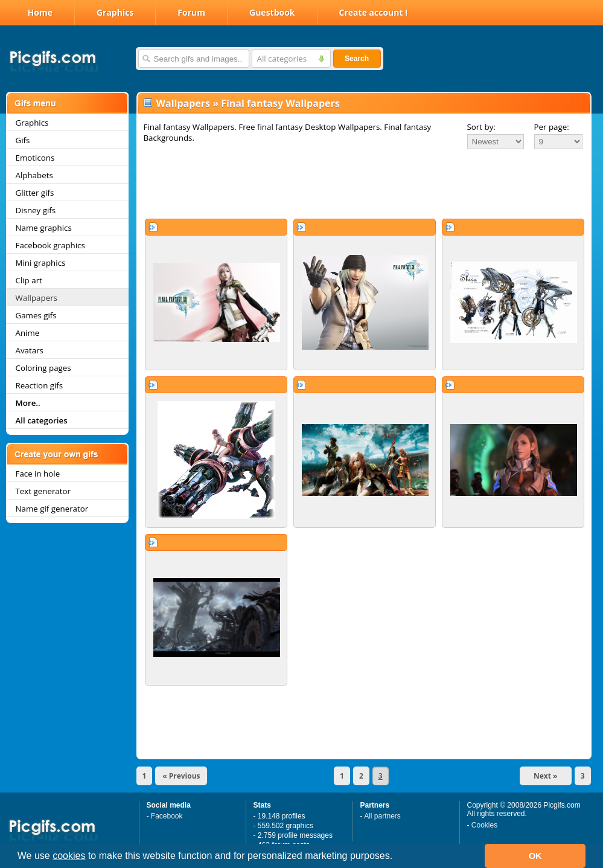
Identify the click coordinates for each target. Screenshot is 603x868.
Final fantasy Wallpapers (280, 103)
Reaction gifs (40, 385)
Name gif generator (52, 509)
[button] (397, 857)
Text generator (43, 491)
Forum (191, 12)
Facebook (167, 816)
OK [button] (535, 856)
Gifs (23, 140)
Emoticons (35, 158)
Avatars (30, 350)
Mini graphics (41, 263)
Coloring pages (43, 368)
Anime (28, 333)
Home (40, 12)
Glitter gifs (35, 193)
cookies (69, 856)
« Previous (181, 776)
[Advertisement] (364, 184)
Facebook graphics (50, 245)
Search (357, 59)
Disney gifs (36, 210)
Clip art (29, 280)
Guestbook (272, 12)
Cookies (484, 825)
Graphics (115, 12)
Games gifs (36, 315)
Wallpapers (37, 298)
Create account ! (374, 12)
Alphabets (34, 175)
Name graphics (44, 228)
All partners (382, 816)
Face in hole (38, 474)
